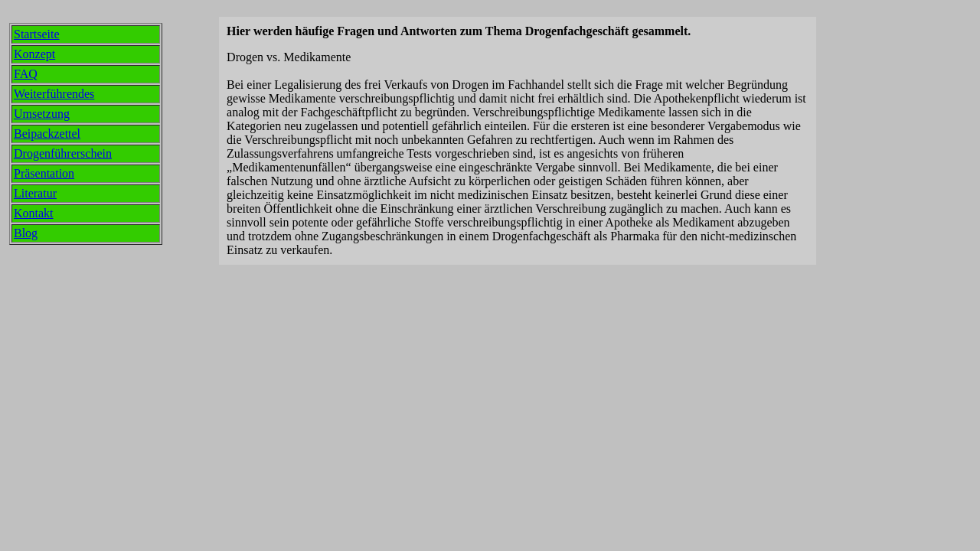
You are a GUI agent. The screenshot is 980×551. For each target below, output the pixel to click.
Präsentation (44, 173)
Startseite (37, 34)
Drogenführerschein (63, 153)
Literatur (35, 193)
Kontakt (34, 213)
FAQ (26, 74)
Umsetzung (42, 114)
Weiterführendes (54, 94)
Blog (26, 233)
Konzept (34, 54)
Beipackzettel (47, 134)
